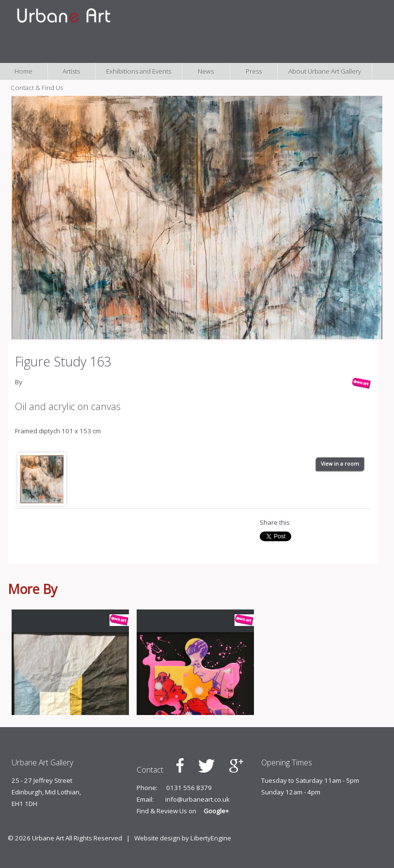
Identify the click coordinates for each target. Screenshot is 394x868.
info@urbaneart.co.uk (197, 799)
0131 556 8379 (189, 788)
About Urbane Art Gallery (325, 71)
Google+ (216, 811)
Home (24, 71)
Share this (275, 522)
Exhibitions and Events (139, 71)
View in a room (340, 464)
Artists (71, 71)
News (206, 71)
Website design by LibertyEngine (183, 838)
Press (254, 71)
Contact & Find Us (37, 88)
